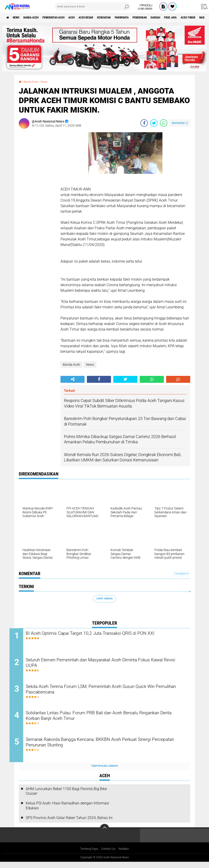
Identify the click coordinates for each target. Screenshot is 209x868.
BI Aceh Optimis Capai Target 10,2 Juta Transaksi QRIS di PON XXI (108, 634)
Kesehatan (127, 18)
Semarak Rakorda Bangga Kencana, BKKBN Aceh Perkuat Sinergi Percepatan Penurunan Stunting (107, 749)
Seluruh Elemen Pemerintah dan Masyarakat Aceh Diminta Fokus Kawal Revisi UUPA (107, 665)
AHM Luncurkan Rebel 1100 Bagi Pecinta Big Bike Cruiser (66, 797)
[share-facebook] (144, 123)
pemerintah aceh (65, 18)
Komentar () (180, 123)
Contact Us (109, 855)
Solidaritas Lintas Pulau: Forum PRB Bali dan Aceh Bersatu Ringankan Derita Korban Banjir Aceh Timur (99, 721)
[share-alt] (73, 379)
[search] (93, 6)
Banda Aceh (38, 18)
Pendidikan (170, 18)
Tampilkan (181, 573)
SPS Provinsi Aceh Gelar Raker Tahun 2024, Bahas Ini (69, 824)
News (19, 18)
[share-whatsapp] (164, 123)
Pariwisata (148, 18)
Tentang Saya (88, 855)
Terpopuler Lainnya (104, 772)
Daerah (190, 18)
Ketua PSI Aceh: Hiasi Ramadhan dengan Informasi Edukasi (67, 811)
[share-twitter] (154, 123)
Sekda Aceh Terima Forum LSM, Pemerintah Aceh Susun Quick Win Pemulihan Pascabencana (109, 693)
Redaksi (125, 855)
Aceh (87, 18)
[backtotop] (104, 834)
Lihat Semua (104, 598)
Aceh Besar (104, 18)
